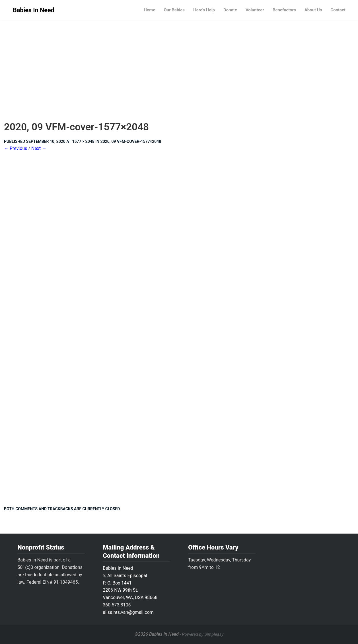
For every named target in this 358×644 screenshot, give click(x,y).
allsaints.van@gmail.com (128, 612)
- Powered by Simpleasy (202, 634)
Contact (338, 10)
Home (149, 10)
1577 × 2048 (83, 141)
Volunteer (255, 10)
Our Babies (174, 10)
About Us (313, 10)
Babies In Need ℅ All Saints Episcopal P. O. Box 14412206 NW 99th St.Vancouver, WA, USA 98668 (130, 583)
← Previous (16, 148)
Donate (230, 10)
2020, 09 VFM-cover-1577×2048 (131, 141)
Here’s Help (204, 10)
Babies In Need (34, 10)
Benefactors (284, 10)
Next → (39, 148)
